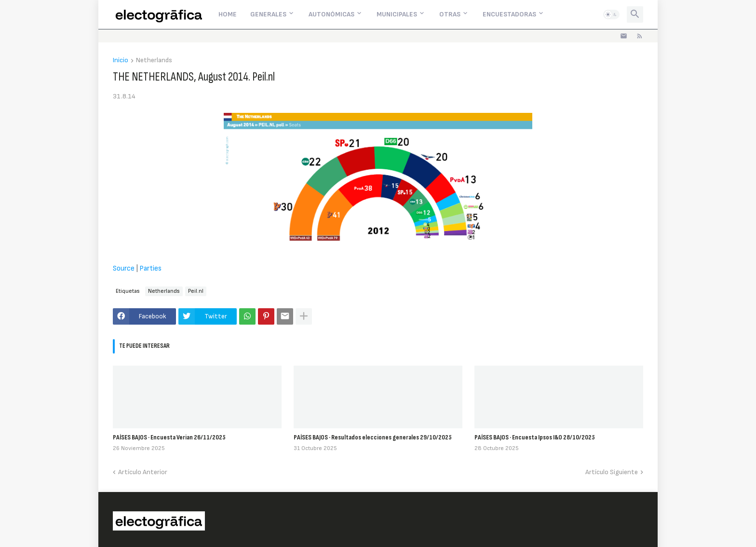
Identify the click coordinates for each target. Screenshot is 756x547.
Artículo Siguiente (612, 472)
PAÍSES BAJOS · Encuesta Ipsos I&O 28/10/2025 (535, 437)
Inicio (121, 61)
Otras (450, 14)
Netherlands (154, 61)
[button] (611, 14)
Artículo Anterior (143, 472)
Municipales (397, 14)
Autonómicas (331, 14)
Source (124, 268)
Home (228, 14)
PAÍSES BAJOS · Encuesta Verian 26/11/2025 (169, 437)
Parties (150, 268)
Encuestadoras (509, 14)
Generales (268, 14)
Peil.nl (196, 291)
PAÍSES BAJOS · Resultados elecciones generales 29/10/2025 (373, 437)
